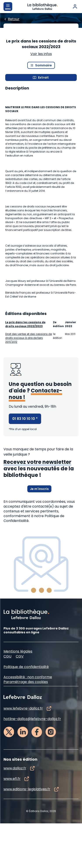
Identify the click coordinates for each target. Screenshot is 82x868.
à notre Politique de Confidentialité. (34, 563)
